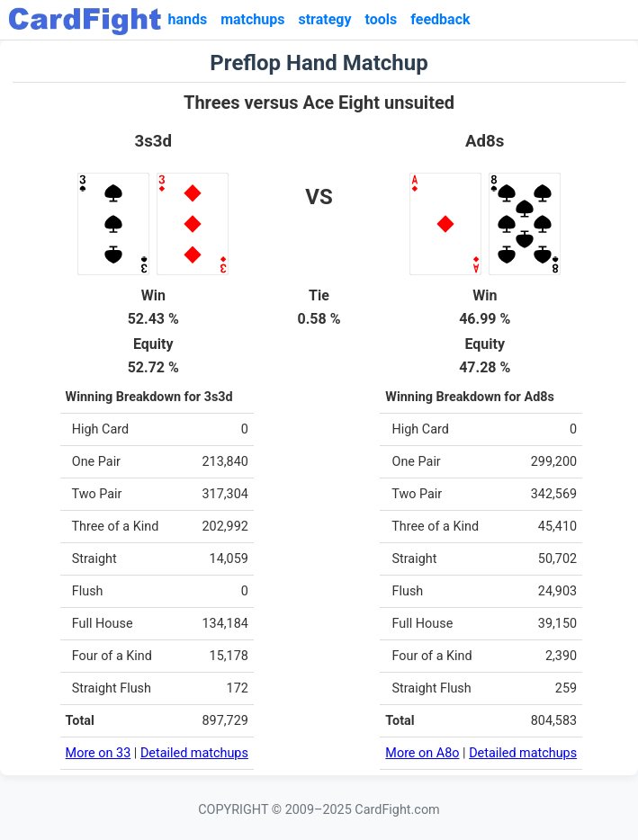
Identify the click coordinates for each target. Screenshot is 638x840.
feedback (440, 19)
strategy (324, 19)
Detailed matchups (194, 753)
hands (187, 19)
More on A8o (422, 753)
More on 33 (99, 753)
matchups (252, 19)
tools (382, 19)
